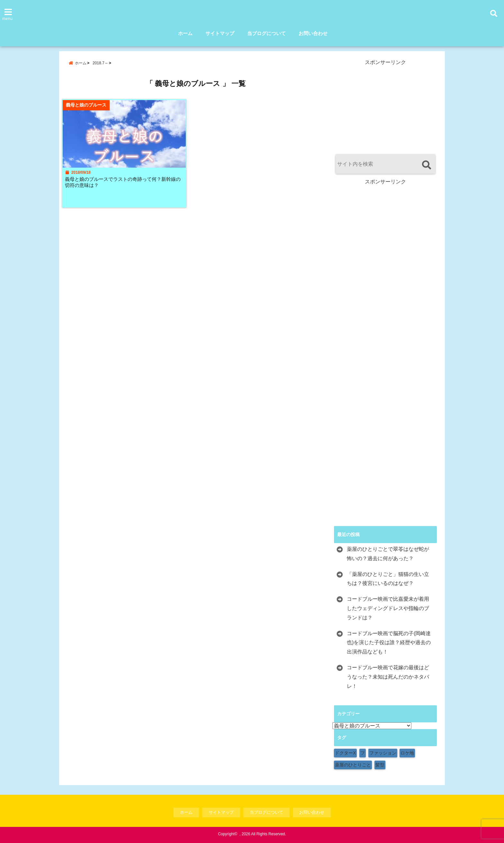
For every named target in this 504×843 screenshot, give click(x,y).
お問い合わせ (313, 33)
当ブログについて (266, 33)
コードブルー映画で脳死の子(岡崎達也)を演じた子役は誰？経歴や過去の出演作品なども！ (389, 643)
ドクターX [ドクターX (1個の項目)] (345, 753)
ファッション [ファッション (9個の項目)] (383, 753)
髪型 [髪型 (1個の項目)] (380, 765)
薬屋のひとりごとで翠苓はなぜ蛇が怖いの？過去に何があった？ (388, 554)
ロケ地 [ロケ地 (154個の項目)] (407, 753)
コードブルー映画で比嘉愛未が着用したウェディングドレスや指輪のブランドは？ (388, 608)
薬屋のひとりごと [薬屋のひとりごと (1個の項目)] (353, 765)
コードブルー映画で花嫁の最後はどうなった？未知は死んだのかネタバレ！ (388, 677)
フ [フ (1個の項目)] (363, 753)
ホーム (185, 33)
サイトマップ (220, 33)
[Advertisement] (385, 106)
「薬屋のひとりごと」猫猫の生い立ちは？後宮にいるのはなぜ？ (388, 579)
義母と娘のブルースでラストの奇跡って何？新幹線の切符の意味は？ (124, 186)
